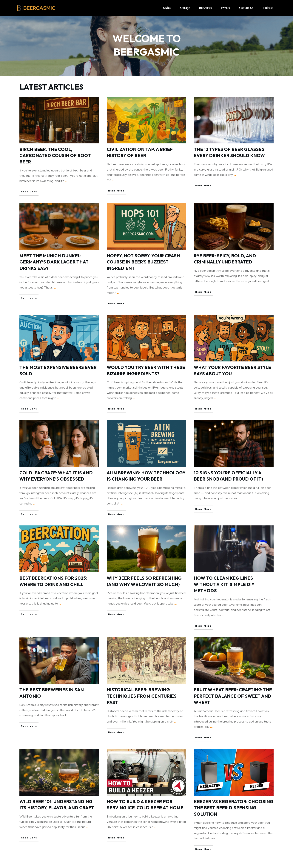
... (66, 181)
